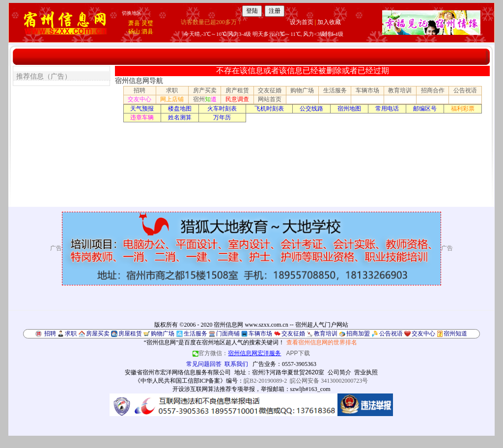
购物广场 (302, 90)
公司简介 (339, 372)
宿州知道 (455, 334)
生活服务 (335, 90)
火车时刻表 (222, 109)
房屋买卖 (98, 334)
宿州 (205, 99)
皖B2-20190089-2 (265, 381)
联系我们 (236, 364)
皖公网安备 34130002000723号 (329, 381)
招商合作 (433, 90)
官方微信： (238, 353)
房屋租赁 (130, 334)
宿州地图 (349, 109)
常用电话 (387, 109)
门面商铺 (228, 334)
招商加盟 (358, 334)
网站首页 (270, 99)
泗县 (147, 31)
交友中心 (140, 99)
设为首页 (302, 22)
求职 (172, 90)
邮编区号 (425, 109)
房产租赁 (237, 90)
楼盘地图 (180, 109)
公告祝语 (465, 90)
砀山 (134, 31)
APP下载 (298, 353)
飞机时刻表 (269, 109)
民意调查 (237, 99)
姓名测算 (180, 117)
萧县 (134, 23)
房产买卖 (205, 90)
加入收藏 (329, 22)
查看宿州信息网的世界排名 (322, 342)
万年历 (222, 117)
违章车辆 (142, 117)
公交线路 (311, 109)
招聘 (140, 90)
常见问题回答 (204, 364)
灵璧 (147, 23)
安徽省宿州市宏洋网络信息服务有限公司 (178, 372)
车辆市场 (367, 90)
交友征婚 (270, 90)
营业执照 (366, 372)
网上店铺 (172, 99)
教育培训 (400, 90)
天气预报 (142, 109)
